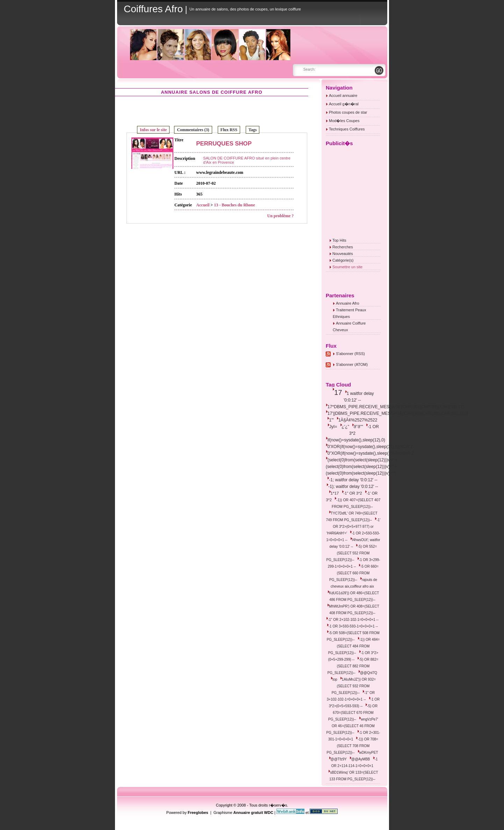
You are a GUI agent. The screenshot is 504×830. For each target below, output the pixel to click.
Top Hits (339, 240)
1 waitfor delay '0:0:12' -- (359, 397)
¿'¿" (345, 427)
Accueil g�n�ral (344, 104)
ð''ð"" (358, 427)
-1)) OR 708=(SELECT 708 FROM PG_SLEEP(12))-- (352, 746)
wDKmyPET (369, 753)
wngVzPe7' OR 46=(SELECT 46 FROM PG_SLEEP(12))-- (352, 726)
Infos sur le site (153, 130)
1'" (331, 420)
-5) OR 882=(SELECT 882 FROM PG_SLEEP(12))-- (353, 666)
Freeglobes (198, 813)
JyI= (333, 427)
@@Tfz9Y (339, 759)
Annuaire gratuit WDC (253, 813)
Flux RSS (229, 130)
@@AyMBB (361, 759)
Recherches (343, 247)
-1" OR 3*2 (353, 493)
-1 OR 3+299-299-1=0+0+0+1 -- (354, 563)
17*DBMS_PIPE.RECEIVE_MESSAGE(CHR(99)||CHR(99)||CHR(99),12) (396, 407)
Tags (253, 130)
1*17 (335, 493)
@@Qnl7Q (369, 673)
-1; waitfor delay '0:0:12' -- (353, 480)
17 (338, 392)
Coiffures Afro (153, 9)
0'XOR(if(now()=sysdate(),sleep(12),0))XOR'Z (370, 447)
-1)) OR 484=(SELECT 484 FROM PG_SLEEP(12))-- (354, 646)
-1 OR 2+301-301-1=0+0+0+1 (354, 736)
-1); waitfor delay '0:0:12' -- (353, 487)
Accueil (203, 205)
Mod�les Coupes (344, 121)
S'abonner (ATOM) (352, 364)
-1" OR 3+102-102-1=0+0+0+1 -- (351, 696)
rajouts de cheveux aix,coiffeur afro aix (354, 583)
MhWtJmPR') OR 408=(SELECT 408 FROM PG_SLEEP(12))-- (354, 610)
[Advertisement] (212, 111)
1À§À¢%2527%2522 (358, 420)
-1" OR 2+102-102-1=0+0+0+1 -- (353, 620)
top (335, 679)
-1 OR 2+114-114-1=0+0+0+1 (355, 762)
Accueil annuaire (343, 95)
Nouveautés (343, 254)
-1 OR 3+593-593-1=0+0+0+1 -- (353, 626)
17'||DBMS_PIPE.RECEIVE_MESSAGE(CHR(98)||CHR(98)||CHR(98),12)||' (398, 413)
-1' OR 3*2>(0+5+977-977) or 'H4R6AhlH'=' (353, 527)
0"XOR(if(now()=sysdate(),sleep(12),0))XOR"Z (371, 453)
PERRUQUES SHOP (224, 144)
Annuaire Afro (348, 303)
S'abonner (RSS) (350, 354)
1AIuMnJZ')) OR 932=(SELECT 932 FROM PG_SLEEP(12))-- (354, 686)
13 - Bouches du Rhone (234, 205)
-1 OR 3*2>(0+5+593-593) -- (354, 703)
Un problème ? (280, 216)
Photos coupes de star (348, 112)
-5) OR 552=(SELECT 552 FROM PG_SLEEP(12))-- (352, 553)
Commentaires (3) (193, 130)
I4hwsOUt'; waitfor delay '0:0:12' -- (355, 543)
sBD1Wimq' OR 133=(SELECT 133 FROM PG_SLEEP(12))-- (354, 776)
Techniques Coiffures (347, 129)
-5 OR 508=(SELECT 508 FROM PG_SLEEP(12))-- (353, 636)
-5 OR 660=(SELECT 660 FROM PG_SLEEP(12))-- (354, 573)
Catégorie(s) (343, 260)
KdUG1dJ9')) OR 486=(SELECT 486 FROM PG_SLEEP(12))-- (354, 596)
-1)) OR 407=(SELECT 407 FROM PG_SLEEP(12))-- (356, 503)
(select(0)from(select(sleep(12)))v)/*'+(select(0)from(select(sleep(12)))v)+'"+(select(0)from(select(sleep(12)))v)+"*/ (362, 467)
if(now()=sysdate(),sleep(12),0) (356, 440)
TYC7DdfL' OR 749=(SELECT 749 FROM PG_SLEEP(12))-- (352, 517)
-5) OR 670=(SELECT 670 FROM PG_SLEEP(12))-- (353, 713)
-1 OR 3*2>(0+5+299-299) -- (353, 656)
